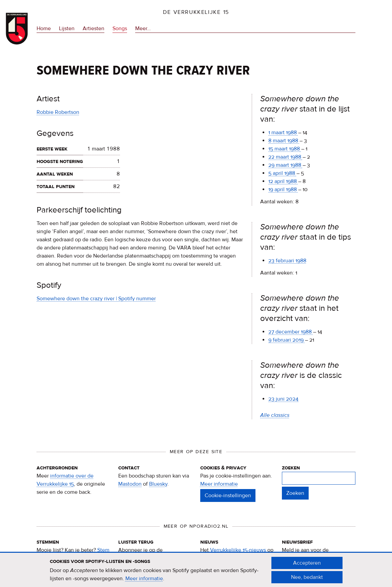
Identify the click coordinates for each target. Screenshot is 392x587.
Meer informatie (219, 484)
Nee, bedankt (307, 580)
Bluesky (158, 484)
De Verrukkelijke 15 (196, 12)
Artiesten (94, 28)
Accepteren (307, 566)
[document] (196, 573)
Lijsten (67, 28)
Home (44, 28)
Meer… (143, 28)
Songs (120, 28)
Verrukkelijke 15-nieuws (238, 550)
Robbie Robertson (58, 112)
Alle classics (275, 415)
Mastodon (130, 484)
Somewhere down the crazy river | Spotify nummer (96, 299)
